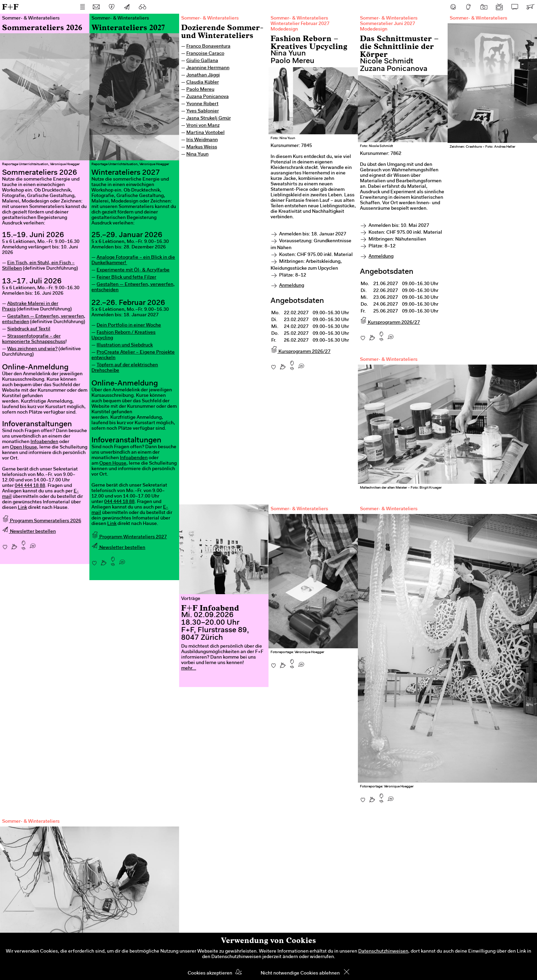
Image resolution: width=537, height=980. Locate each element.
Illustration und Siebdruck (125, 345)
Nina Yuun (197, 155)
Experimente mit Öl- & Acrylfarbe (133, 270)
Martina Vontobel (205, 133)
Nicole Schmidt (387, 62)
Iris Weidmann (202, 140)
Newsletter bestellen (29, 532)
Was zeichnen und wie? (32, 349)
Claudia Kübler (203, 83)
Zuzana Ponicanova (208, 97)
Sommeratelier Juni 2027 (388, 24)
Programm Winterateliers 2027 (129, 537)
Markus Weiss (202, 147)
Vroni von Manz (203, 126)
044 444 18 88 (30, 486)
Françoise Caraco (205, 54)
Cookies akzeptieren (210, 973)
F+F (10, 7)
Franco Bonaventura (208, 47)
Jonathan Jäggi (203, 75)
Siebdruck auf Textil (29, 329)
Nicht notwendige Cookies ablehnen (300, 973)
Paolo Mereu (200, 90)
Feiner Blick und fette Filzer (126, 278)
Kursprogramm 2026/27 (301, 352)
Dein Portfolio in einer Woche (129, 326)
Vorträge (191, 599)
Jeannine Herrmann (208, 68)
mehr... (189, 669)
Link (22, 508)
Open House (23, 448)
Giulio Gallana (202, 61)
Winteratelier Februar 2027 (300, 24)
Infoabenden (44, 442)
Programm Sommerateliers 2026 (42, 521)
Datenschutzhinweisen (383, 952)
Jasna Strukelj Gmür (209, 119)
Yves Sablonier (203, 111)
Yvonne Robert (202, 104)
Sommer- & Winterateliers (210, 19)
